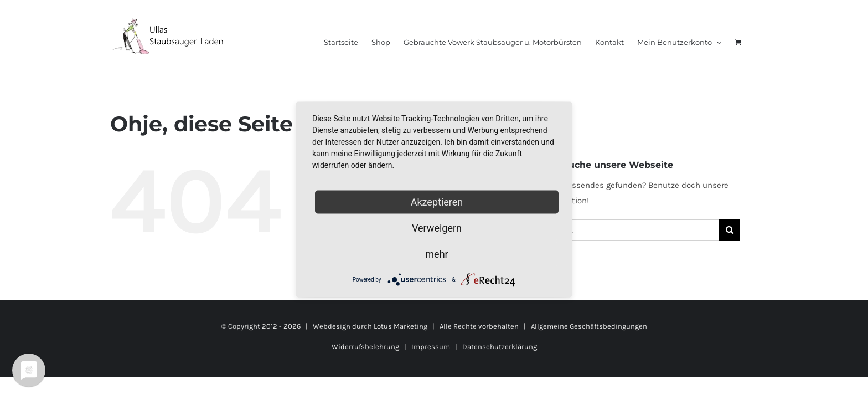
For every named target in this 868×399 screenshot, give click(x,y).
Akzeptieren (437, 202)
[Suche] (730, 230)
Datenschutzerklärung (500, 347)
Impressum (431, 347)
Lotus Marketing (401, 326)
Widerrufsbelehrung (365, 347)
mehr (436, 254)
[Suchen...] (627, 230)
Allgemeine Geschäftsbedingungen (589, 326)
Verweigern (437, 228)
